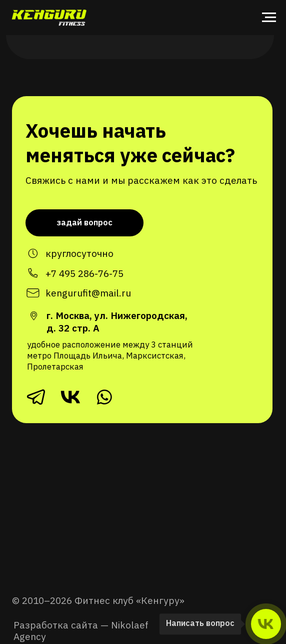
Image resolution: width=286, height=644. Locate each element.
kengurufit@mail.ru (88, 293)
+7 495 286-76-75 (84, 273)
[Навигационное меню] (269, 18)
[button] (84, 223)
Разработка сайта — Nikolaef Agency (81, 630)
